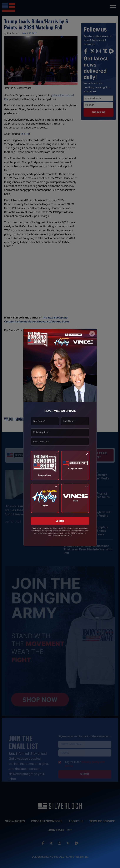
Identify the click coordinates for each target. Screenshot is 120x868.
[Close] (92, 334)
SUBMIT (60, 521)
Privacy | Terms (66, 535)
